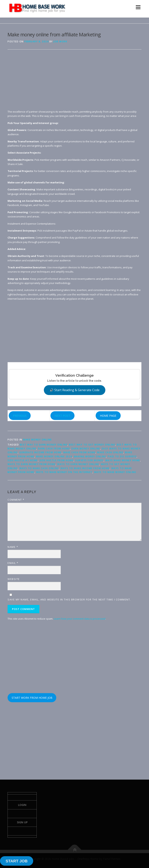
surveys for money (89, 460)
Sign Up (22, 822)
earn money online (86, 449)
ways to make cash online (39, 468)
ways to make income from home (85, 468)
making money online (90, 456)
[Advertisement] (74, 82)
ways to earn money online (78, 464)
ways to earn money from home (32, 464)
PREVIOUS (20, 416)
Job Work (60, 41)
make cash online (110, 452)
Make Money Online (37, 440)
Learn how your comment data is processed (80, 619)
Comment (16, 500)
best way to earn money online (44, 445)
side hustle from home (57, 460)
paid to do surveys (122, 456)
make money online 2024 (54, 456)
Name (13, 547)
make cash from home (80, 452)
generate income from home (41, 452)
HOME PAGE (108, 416)
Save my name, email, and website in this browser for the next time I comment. (69, 599)
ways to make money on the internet (64, 472)
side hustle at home (23, 460)
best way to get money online (92, 445)
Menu (138, 7)
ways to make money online (115, 472)
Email (13, 563)
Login (22, 805)
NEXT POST (62, 416)
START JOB (17, 861)
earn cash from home (54, 449)
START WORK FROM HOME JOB (32, 698)
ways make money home (123, 460)
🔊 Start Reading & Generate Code (75, 390)
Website (14, 579)
